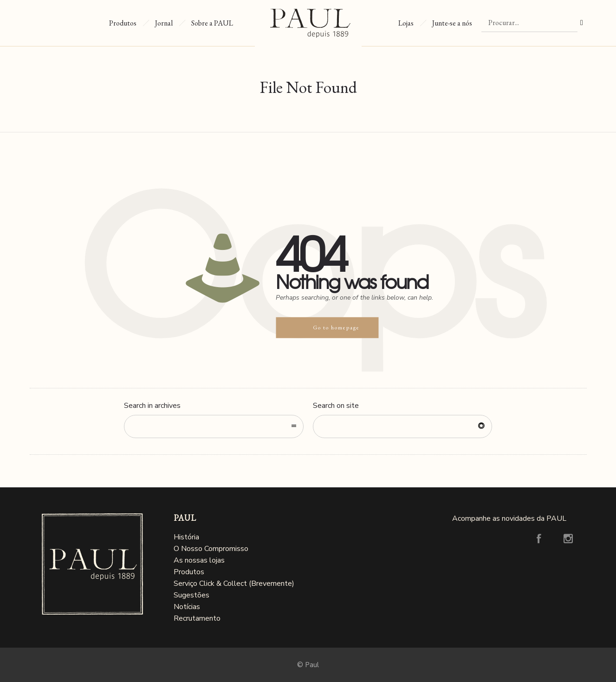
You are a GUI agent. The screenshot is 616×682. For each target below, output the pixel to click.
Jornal (164, 23)
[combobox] (214, 426)
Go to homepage (336, 328)
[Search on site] (403, 426)
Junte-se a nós (452, 23)
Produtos (123, 23)
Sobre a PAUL (212, 23)
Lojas (401, 23)
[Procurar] (529, 23)
